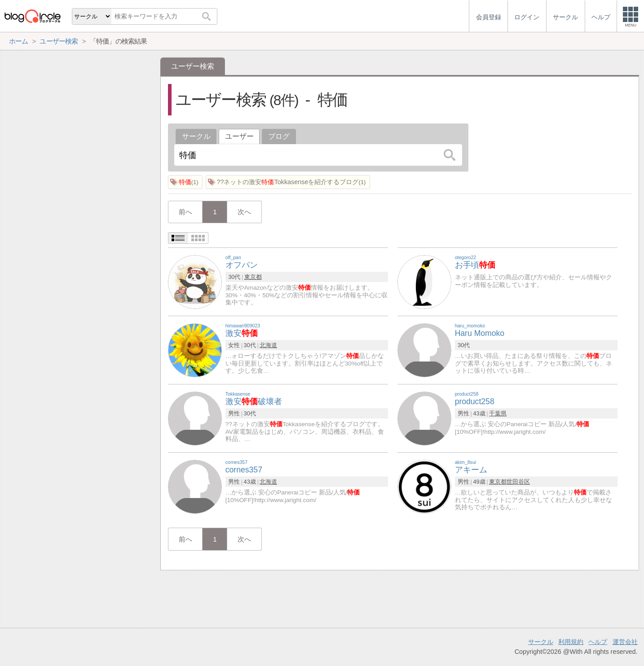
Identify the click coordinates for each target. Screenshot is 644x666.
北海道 (268, 345)
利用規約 (571, 642)
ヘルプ (598, 642)
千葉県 (498, 413)
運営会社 (625, 642)
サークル (196, 136)
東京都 (253, 277)
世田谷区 (518, 482)
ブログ (279, 136)
